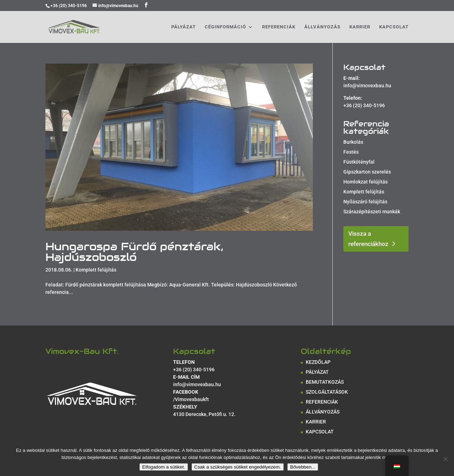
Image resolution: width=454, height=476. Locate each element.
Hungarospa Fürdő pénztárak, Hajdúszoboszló (134, 252)
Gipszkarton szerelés (367, 172)
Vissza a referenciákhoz (368, 239)
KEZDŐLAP (318, 362)
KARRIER (360, 27)
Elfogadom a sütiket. (164, 467)
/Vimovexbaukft (191, 399)
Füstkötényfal (359, 162)
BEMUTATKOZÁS (325, 382)
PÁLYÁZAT (184, 27)
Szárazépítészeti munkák (372, 212)
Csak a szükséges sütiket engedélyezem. (238, 467)
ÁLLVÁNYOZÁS (322, 27)
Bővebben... (303, 467)
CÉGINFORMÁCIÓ (225, 27)
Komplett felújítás (96, 270)
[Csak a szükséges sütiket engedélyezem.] (445, 459)
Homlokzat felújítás (366, 182)
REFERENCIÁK (279, 27)
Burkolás (353, 142)
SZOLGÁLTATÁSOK (327, 392)
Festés (351, 152)
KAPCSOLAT (394, 27)
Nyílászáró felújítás (365, 202)
